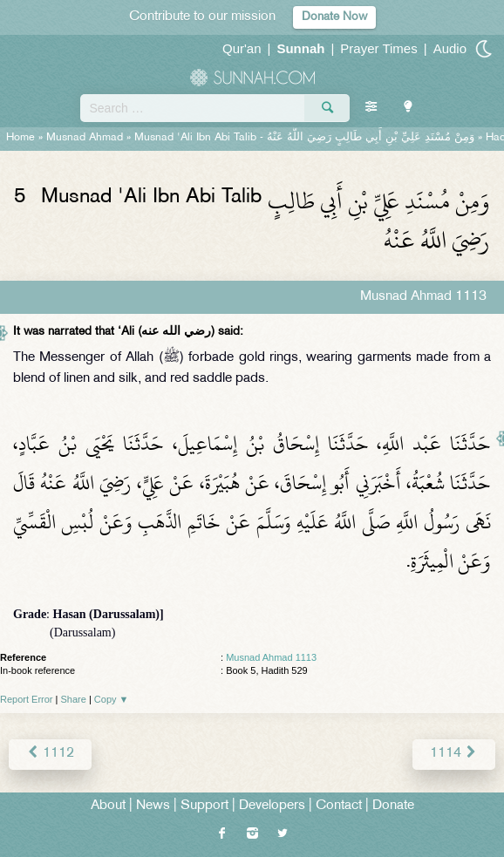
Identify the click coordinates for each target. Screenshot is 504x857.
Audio (450, 48)
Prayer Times (378, 48)
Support (204, 806)
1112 (50, 754)
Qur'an (242, 48)
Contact (339, 806)
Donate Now (334, 17)
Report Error (27, 699)
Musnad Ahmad (85, 138)
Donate (393, 806)
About (108, 806)
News (153, 806)
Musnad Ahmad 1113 (271, 657)
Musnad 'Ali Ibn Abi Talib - (304, 138)
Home (20, 138)
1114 (454, 754)
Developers (272, 806)
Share (74, 699)
